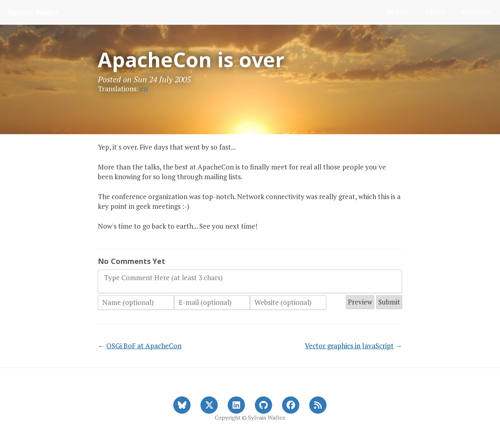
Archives (477, 12)
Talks (435, 12)
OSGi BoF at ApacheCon (144, 346)
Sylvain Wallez (33, 12)
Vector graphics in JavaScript (349, 346)
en (144, 89)
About (398, 12)
